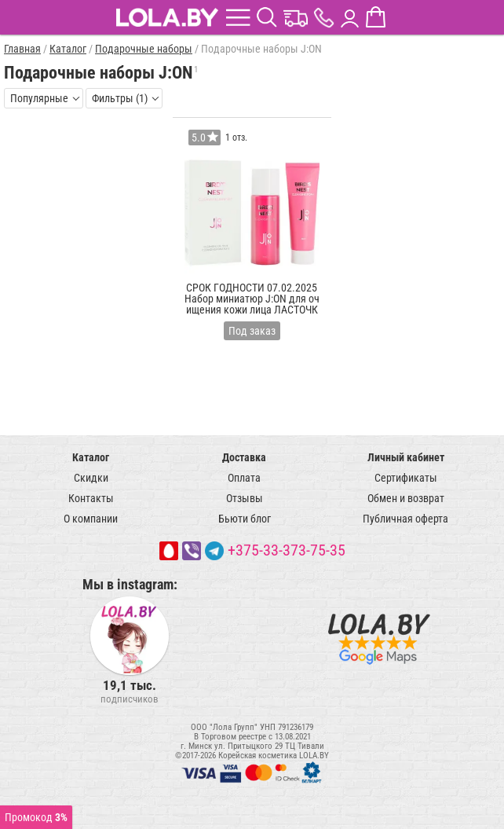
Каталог (91, 457)
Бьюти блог (245, 519)
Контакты (91, 498)
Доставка (244, 457)
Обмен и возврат (406, 498)
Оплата (244, 478)
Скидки (91, 478)
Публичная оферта (405, 519)
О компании (91, 519)
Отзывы (245, 498)
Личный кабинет (406, 457)
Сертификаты (406, 478)
